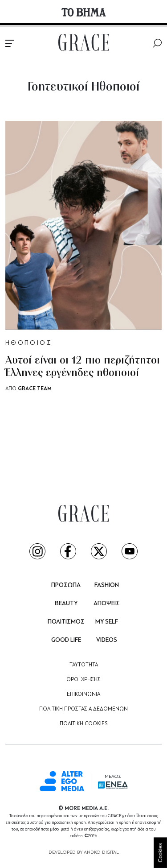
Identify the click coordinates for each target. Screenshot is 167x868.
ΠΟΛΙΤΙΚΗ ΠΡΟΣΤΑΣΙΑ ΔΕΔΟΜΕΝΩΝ (83, 709)
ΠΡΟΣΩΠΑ (66, 585)
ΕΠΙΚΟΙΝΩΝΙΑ (83, 694)
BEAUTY (66, 604)
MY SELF (107, 622)
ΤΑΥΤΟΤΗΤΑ (84, 665)
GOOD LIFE (66, 640)
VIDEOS (107, 640)
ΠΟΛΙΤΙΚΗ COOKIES (83, 724)
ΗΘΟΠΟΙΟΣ (29, 343)
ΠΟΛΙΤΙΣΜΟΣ (66, 622)
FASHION (107, 585)
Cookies (160, 853)
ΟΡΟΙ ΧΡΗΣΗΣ (83, 680)
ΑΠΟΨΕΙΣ (107, 604)
